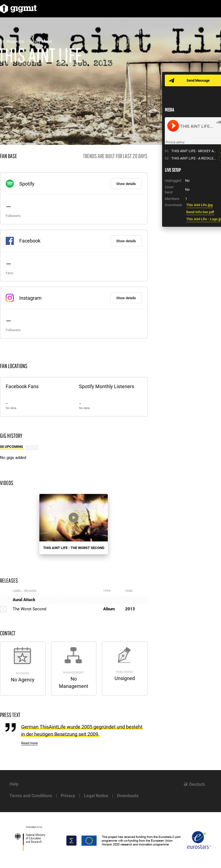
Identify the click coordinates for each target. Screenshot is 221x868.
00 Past (32, 447)
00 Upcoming (12, 447)
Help (14, 784)
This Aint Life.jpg (199, 205)
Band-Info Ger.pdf (200, 212)
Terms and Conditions (31, 796)
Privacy (68, 796)
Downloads (128, 796)
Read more (29, 743)
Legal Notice (96, 796)
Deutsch (197, 784)
